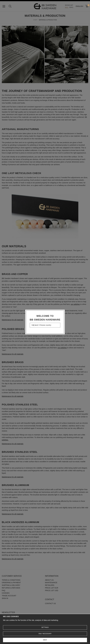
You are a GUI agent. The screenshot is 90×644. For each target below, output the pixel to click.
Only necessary (45, 634)
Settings (45, 627)
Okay (45, 640)
